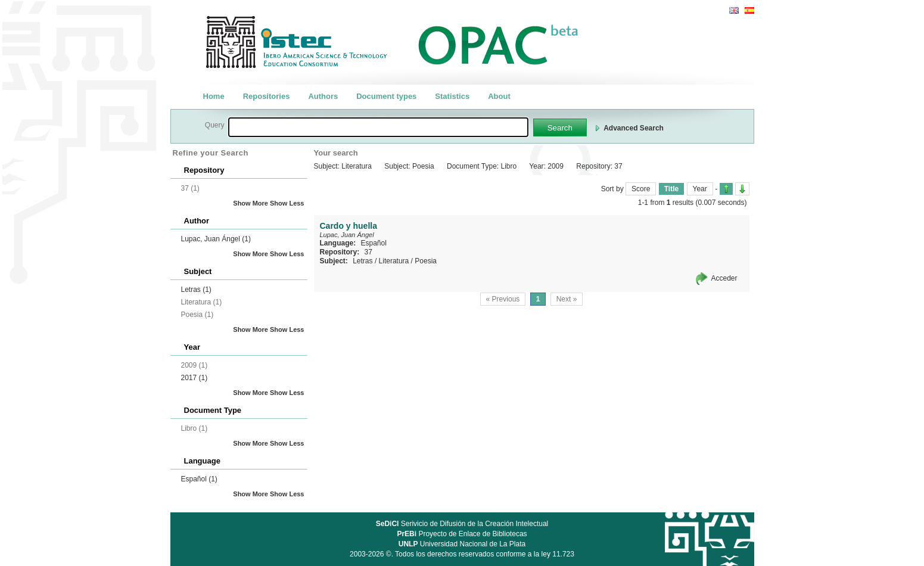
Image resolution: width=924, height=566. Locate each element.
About (499, 96)
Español (199, 479)
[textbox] (378, 127)
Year (700, 189)
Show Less (287, 203)
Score (641, 189)
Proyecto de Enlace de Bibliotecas (462, 534)
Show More (251, 203)
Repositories (267, 96)
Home (214, 96)
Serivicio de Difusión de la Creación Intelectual (462, 524)
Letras (196, 290)
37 (368, 252)
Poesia (426, 261)
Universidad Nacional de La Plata (462, 544)
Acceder (724, 278)
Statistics (452, 96)
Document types (386, 96)
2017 (195, 378)
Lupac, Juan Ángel (216, 239)
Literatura (394, 261)
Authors (323, 96)
